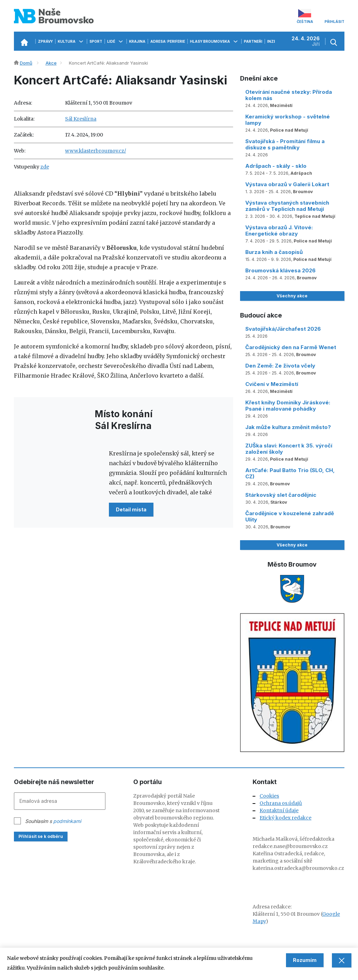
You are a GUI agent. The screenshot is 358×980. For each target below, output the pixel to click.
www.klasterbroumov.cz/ (96, 151)
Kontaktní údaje (279, 810)
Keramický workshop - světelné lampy (288, 120)
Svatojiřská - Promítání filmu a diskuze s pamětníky (285, 144)
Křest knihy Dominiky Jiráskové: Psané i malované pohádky (288, 406)
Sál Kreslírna (81, 119)
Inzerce (275, 41)
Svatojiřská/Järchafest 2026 (283, 329)
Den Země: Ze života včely (280, 366)
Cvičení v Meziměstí (272, 384)
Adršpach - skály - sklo (276, 166)
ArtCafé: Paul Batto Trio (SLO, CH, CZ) (290, 473)
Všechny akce (292, 296)
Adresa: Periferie (168, 41)
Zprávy (45, 41)
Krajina (137, 41)
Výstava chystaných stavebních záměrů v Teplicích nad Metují (287, 206)
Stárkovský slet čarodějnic (281, 495)
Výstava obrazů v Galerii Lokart (287, 184)
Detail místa (131, 509)
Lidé (116, 41)
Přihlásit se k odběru (41, 836)
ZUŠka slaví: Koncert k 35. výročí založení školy (289, 449)
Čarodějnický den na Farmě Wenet (291, 347)
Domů (26, 63)
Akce (51, 63)
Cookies (269, 796)
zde (45, 167)
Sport (96, 41)
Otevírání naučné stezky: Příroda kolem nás (289, 95)
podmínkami (67, 821)
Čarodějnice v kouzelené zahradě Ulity (290, 516)
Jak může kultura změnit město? (288, 427)
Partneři (253, 41)
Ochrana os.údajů (281, 803)
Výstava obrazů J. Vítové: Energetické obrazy (279, 230)
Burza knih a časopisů (274, 252)
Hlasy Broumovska (214, 41)
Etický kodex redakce (285, 818)
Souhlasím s (53, 821)
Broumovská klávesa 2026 (280, 270)
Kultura (71, 41)
